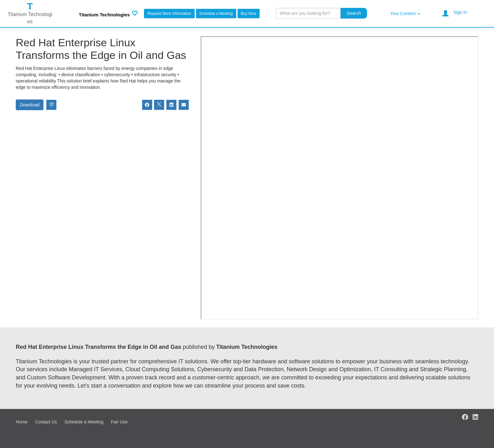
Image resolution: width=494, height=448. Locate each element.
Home (22, 422)
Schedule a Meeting (216, 14)
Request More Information (169, 14)
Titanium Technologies (104, 15)
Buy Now (249, 14)
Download (30, 105)
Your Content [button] (405, 14)
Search (354, 13)
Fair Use (119, 422)
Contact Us (46, 422)
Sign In (460, 12)
